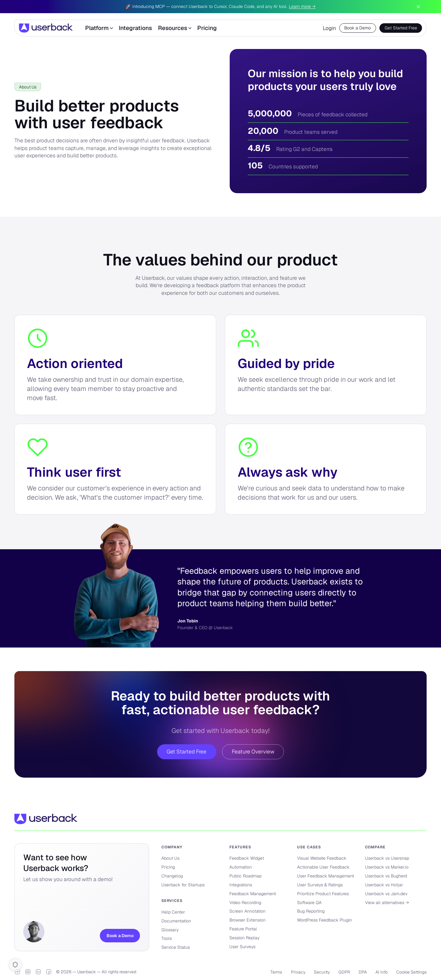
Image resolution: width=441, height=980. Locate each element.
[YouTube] (17, 972)
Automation (241, 867)
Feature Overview (253, 752)
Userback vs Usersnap (387, 858)
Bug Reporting (311, 911)
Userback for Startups (183, 885)
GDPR (344, 972)
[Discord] (28, 972)
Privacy (298, 972)
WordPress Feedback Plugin (324, 920)
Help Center (173, 912)
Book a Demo (358, 28)
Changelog (172, 876)
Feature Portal (243, 929)
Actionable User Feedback (323, 867)
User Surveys (242, 947)
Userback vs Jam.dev (386, 894)
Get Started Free (401, 28)
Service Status (176, 947)
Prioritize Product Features (323, 894)
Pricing (207, 28)
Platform (99, 28)
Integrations (135, 28)
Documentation (176, 921)
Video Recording (245, 903)
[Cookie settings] (15, 965)
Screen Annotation (247, 911)
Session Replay (244, 938)
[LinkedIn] (38, 972)
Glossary (170, 930)
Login (329, 28)
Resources (175, 28)
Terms (276, 972)
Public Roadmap (245, 876)
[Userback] (46, 28)
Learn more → (302, 6)
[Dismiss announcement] (418, 7)
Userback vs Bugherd (386, 876)
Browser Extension (247, 920)
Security (322, 972)
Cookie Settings (411, 972)
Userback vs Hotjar (384, 885)
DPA (363, 972)
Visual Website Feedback (322, 858)
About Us (170, 858)
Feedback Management (253, 894)
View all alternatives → (387, 903)
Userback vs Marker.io (387, 867)
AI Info (382, 972)
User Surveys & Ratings (320, 885)
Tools (167, 938)
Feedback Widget (247, 858)
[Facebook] (49, 972)
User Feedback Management (326, 876)
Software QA (309, 903)
